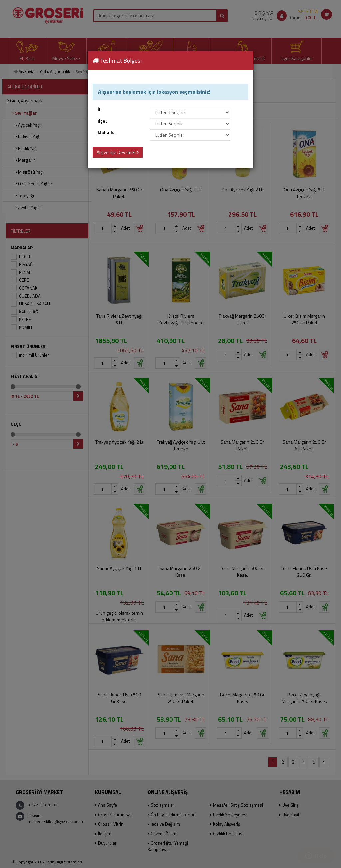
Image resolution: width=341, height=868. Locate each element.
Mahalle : (107, 132)
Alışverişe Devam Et (118, 152)
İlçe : (102, 121)
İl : (100, 110)
